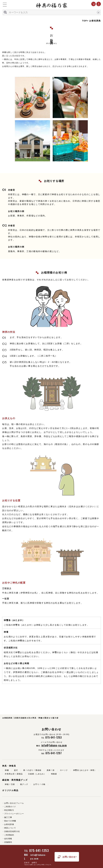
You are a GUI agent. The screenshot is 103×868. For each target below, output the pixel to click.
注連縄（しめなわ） (37, 774)
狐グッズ (24, 784)
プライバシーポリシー (14, 814)
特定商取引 (9, 810)
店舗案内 (8, 842)
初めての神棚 (10, 821)
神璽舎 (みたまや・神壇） (85, 770)
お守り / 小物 (39, 784)
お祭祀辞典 (9, 824)
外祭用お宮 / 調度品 (14, 774)
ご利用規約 (9, 835)
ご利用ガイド (10, 807)
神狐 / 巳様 (10, 784)
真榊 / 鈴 (51, 770)
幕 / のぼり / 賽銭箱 (32, 770)
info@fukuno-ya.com (38, 857)
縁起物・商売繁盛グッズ (15, 780)
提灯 (16, 770)
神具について (10, 828)
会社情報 (8, 839)
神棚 (7, 770)
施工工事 (8, 817)
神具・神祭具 (9, 766)
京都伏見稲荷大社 (12, 831)
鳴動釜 (54, 774)
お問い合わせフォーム (14, 803)
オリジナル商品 (10, 790)
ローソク (64, 770)
